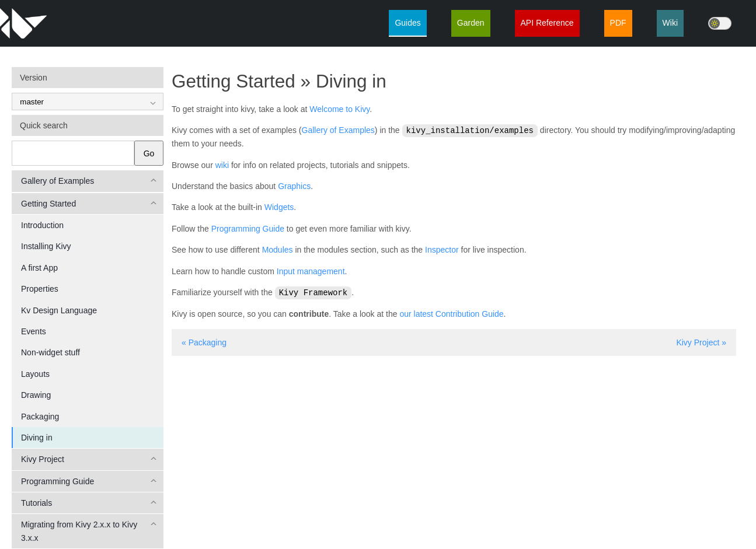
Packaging (40, 417)
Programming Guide (58, 481)
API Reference (547, 23)
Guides (407, 23)
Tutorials (36, 503)
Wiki (670, 23)
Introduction (42, 225)
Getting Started (48, 204)
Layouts (35, 374)
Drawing (36, 395)
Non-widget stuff (50, 352)
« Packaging (204, 341)
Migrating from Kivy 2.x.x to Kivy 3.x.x (79, 531)
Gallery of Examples (58, 181)
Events (34, 331)
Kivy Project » (701, 341)
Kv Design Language (59, 310)
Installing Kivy (46, 246)
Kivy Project (43, 459)
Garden (471, 23)
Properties (40, 289)
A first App (39, 268)
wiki (222, 165)
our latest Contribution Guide (451, 313)
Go (149, 153)
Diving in (37, 438)
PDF (618, 23)
